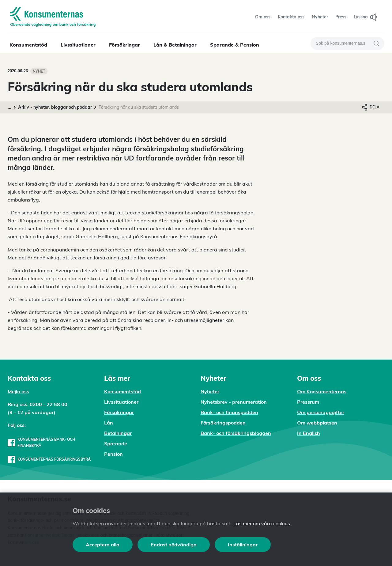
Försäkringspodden (223, 423)
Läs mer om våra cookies (262, 523)
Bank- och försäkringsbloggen (236, 433)
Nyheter (210, 391)
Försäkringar (124, 45)
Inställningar (243, 545)
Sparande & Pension (235, 45)
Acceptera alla (103, 545)
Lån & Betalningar (175, 45)
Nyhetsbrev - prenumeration (234, 402)
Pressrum (308, 402)
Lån (109, 423)
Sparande (116, 443)
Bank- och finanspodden (229, 412)
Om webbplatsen (317, 423)
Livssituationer (78, 45)
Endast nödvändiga (174, 545)
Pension (113, 454)
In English (309, 433)
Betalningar (118, 433)
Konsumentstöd (28, 45)
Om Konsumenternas (322, 391)
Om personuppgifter (321, 412)
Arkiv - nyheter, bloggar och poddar (55, 107)
